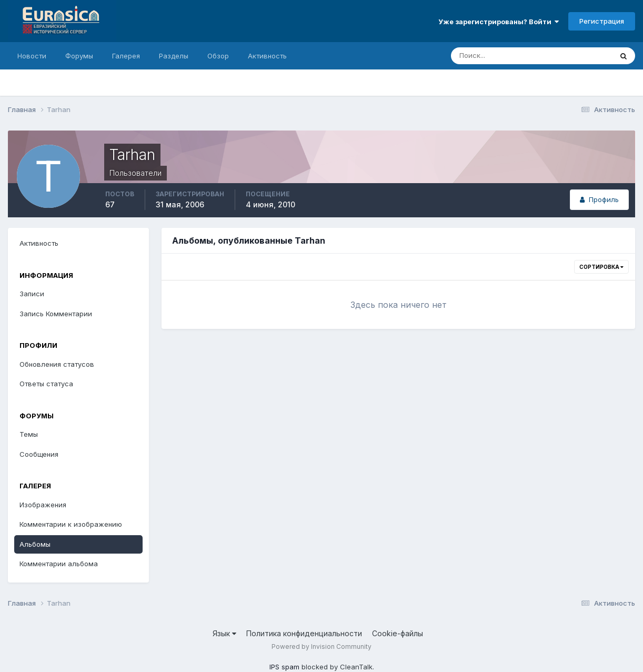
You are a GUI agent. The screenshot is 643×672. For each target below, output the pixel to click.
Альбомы (35, 544)
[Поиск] (486, 56)
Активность (267, 56)
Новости (32, 56)
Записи (32, 294)
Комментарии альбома (59, 564)
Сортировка (601, 267)
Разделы (174, 56)
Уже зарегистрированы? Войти (499, 22)
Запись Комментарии (56, 314)
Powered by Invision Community (321, 646)
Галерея (126, 56)
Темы (29, 434)
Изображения (43, 505)
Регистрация (602, 21)
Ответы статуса (46, 384)
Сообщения (39, 454)
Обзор (218, 56)
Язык (224, 633)
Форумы (79, 56)
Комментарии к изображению (71, 524)
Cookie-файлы (398, 633)
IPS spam (284, 667)
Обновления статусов (57, 364)
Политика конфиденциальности (304, 633)
